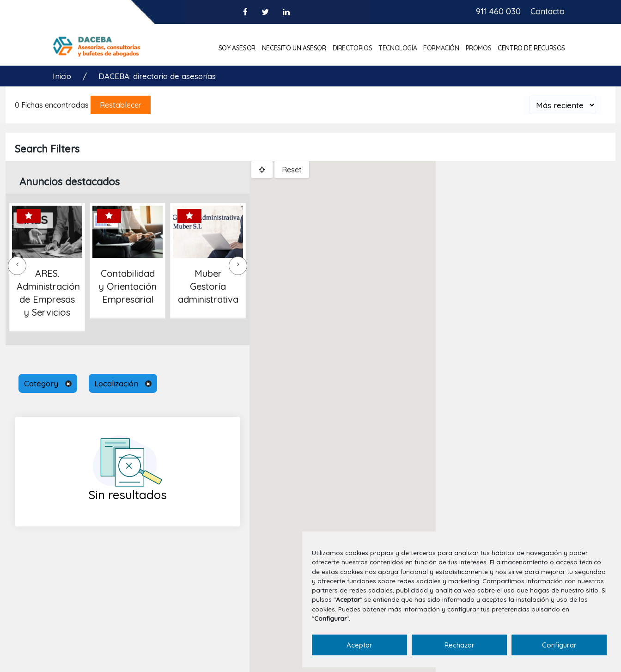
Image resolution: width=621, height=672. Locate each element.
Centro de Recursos (531, 48)
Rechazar (460, 645)
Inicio (63, 76)
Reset (292, 170)
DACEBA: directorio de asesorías (157, 76)
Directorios (353, 48)
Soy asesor (237, 48)
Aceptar (359, 645)
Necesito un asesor (294, 48)
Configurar (559, 645)
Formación (441, 48)
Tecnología (398, 48)
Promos (479, 48)
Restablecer (121, 105)
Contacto (548, 11)
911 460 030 (498, 11)
